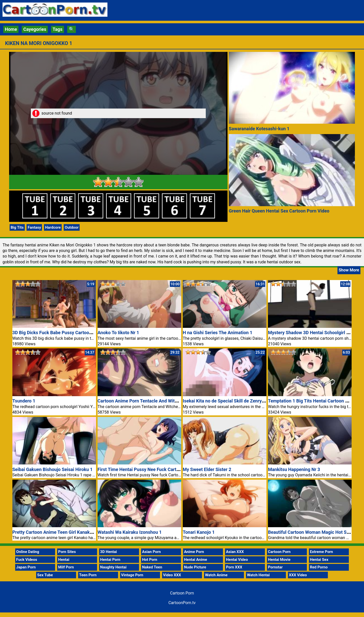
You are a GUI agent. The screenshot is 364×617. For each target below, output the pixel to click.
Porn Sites (67, 552)
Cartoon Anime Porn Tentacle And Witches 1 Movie (150, 401)
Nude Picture (195, 567)
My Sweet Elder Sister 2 (207, 469)
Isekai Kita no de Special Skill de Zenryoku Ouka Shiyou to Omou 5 (251, 401)
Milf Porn (66, 567)
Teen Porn (88, 575)
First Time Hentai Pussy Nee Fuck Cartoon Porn (146, 469)
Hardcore (53, 227)
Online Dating (28, 552)
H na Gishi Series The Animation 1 (218, 333)
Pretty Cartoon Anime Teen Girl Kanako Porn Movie (65, 532)
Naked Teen (152, 567)
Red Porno (319, 567)
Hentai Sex (319, 560)
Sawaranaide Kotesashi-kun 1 (259, 129)
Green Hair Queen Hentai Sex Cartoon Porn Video (279, 211)
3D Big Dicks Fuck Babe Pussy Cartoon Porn (58, 333)
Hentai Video (237, 560)
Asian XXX (235, 552)
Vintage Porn (132, 575)
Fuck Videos (27, 560)
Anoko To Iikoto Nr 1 (118, 333)
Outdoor (72, 227)
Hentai (64, 560)
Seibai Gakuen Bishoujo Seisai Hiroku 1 (53, 469)
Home (11, 29)
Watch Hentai (258, 575)
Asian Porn (151, 552)
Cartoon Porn (279, 552)
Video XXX (172, 575)
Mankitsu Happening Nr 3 (294, 469)
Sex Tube (45, 575)
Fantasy (34, 227)
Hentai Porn (110, 560)
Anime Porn (194, 552)
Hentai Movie (279, 560)
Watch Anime (216, 575)
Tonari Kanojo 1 (199, 532)
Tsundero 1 (24, 401)
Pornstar (275, 567)
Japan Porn (26, 567)
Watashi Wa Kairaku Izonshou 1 (130, 532)
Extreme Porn (321, 552)
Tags (58, 29)
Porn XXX (234, 567)
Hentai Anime (196, 560)
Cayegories (35, 29)
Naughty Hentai (113, 567)
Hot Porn (150, 560)
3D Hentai (108, 552)
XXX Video (298, 575)
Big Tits (17, 227)
